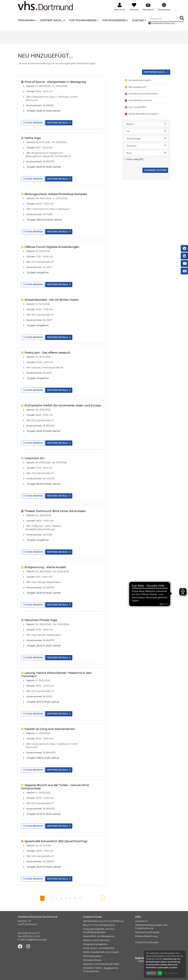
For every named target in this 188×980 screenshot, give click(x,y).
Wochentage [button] (146, 138)
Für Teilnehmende (83, 20)
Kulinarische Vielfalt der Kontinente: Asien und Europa (63, 405)
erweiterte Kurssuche (162, 23)
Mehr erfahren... (171, 973)
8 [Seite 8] (75, 898)
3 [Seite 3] (51, 898)
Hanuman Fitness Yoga (41, 620)
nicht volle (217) (135, 159)
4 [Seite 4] (56, 898)
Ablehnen (151, 973)
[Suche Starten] (182, 18)
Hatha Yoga (33, 138)
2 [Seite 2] (47, 898)
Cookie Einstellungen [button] (147, 942)
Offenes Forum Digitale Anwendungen (52, 247)
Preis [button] (146, 153)
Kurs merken (33, 123)
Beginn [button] (146, 124)
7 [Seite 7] (71, 898)
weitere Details (59, 123)
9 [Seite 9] (80, 898)
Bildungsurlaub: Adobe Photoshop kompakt (56, 194)
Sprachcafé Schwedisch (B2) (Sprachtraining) (56, 841)
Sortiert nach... (52, 20)
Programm (26, 20)
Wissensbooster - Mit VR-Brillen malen (52, 300)
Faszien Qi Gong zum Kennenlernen (50, 729)
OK (160, 973)
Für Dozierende (114, 20)
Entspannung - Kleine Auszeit (45, 567)
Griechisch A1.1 (35, 458)
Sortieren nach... (155, 72)
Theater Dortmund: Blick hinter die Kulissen (55, 511)
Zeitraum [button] (146, 146)
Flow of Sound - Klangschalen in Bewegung (55, 82)
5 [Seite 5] (61, 898)
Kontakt (138, 20)
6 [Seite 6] (66, 898)
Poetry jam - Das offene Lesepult (47, 353)
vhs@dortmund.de (36, 940)
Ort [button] (146, 131)
